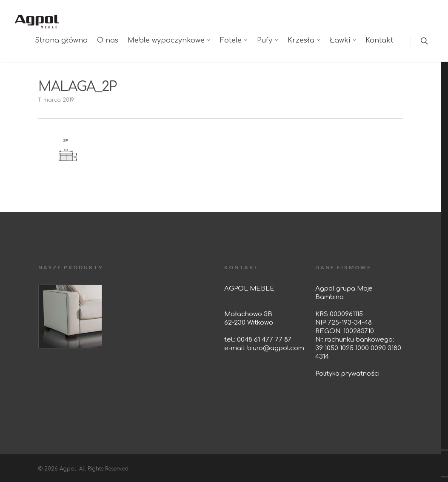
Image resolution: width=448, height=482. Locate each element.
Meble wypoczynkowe (170, 40)
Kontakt (379, 40)
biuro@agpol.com (276, 348)
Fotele (234, 40)
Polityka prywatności (347, 374)
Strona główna (61, 40)
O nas (108, 40)
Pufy (268, 40)
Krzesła (304, 40)
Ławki (343, 40)
